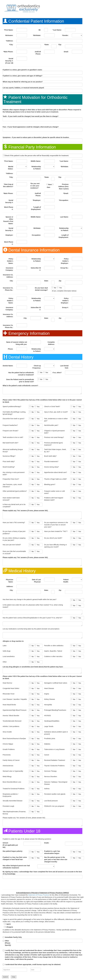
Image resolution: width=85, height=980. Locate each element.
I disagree (9, 927)
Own (48, 187)
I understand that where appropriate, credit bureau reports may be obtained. (33, 964)
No (55, 288)
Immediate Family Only (13, 937)
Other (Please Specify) (8, 943)
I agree (8, 924)
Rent (50, 185)
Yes (60, 288)
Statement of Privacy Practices (39, 895)
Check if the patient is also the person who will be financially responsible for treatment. (37, 156)
